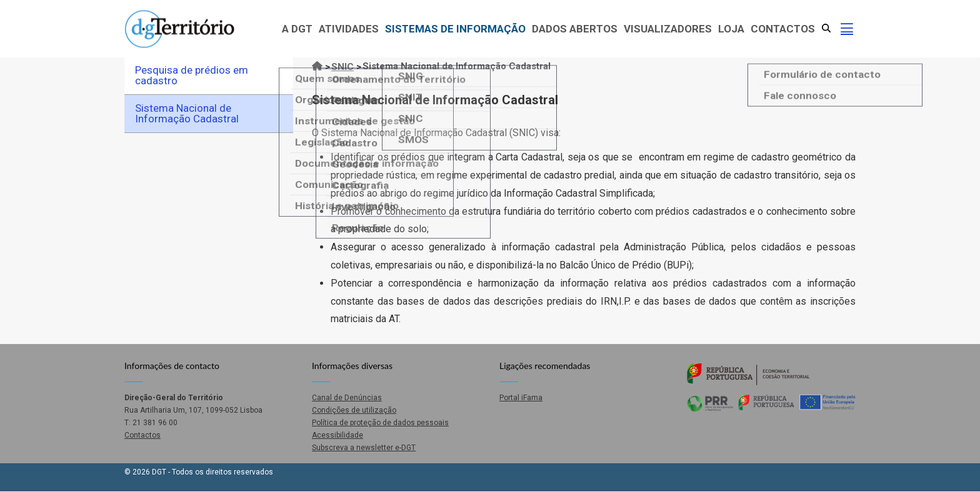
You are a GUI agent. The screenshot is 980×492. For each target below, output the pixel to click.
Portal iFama (521, 398)
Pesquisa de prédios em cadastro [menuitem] (192, 75)
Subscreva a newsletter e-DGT (364, 448)
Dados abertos (575, 29)
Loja (731, 29)
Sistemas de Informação (455, 29)
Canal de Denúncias (347, 398)
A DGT (297, 29)
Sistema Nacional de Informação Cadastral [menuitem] (187, 113)
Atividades (349, 29)
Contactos (783, 29)
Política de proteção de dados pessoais (380, 423)
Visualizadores (668, 29)
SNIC (342, 67)
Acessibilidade (337, 435)
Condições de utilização (354, 410)
